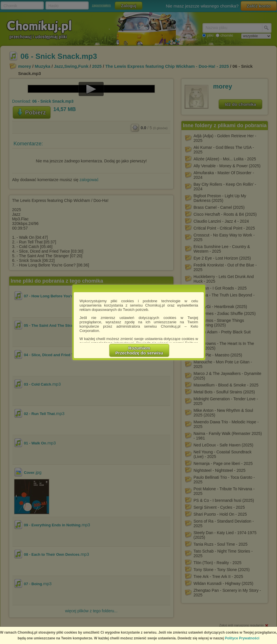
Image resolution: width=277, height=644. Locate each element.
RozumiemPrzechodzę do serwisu (139, 350)
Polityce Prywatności (242, 638)
